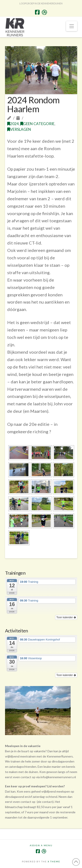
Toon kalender (66, 617)
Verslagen (19, 129)
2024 (13, 124)
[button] (72, 26)
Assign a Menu (41, 845)
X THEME (54, 861)
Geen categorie (37, 124)
